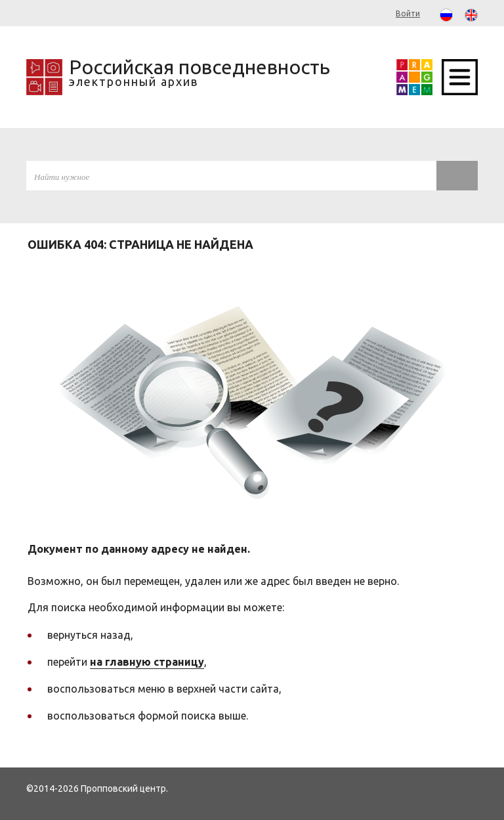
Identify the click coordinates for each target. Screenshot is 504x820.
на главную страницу (147, 662)
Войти (408, 13)
